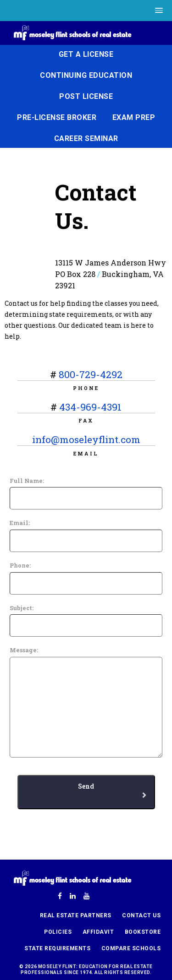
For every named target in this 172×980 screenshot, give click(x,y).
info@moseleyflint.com (86, 439)
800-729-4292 (91, 374)
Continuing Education (86, 75)
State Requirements (57, 948)
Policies (58, 932)
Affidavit (98, 932)
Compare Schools (131, 948)
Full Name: (27, 481)
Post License (86, 96)
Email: (20, 523)
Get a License (86, 54)
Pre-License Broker (57, 117)
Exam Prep (134, 117)
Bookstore (143, 932)
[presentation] (74, 827)
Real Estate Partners (76, 915)
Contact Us (141, 915)
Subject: (22, 608)
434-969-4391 (90, 407)
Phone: (20, 565)
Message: (24, 650)
